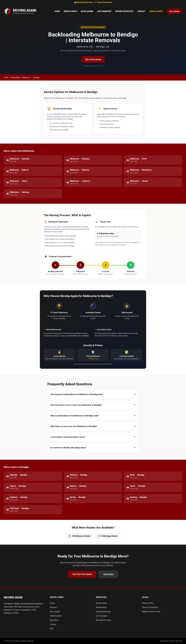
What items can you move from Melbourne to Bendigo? (93, 426)
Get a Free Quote (93, 59)
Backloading (87, 11)
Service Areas (70, 11)
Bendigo (36, 77)
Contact (141, 11)
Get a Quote (174, 11)
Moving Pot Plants (104, 620)
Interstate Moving (103, 612)
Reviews (53, 607)
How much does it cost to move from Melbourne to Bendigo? (93, 405)
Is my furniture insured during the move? (93, 437)
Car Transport (104, 11)
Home (57, 11)
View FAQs (108, 574)
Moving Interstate (124, 11)
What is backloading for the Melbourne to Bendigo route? (93, 416)
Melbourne (26, 77)
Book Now (54, 620)
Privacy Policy (93, 359)
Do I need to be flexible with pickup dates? (93, 448)
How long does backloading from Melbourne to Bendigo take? (93, 394)
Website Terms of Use (151, 612)
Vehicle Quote (156, 11)
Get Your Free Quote (82, 574)
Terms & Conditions (150, 607)
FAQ (52, 629)
